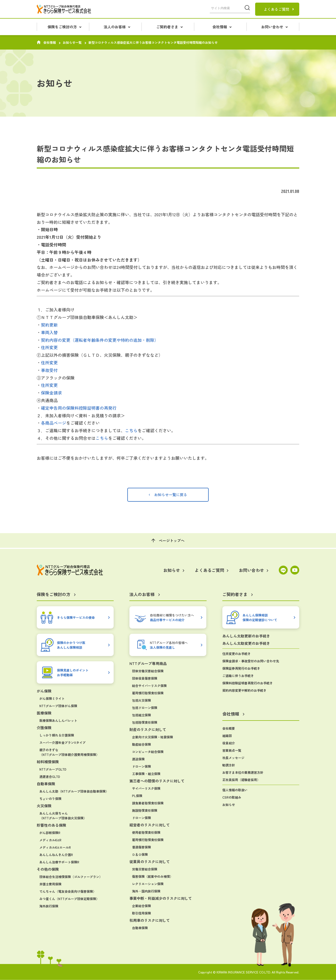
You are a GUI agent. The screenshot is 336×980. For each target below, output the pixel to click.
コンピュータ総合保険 (148, 752)
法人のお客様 (115, 27)
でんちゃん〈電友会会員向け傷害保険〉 (68, 891)
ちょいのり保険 (50, 798)
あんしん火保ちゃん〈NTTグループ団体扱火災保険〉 (63, 816)
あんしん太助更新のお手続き (246, 636)
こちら (131, 430)
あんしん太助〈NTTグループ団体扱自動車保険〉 (74, 791)
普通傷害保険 (141, 847)
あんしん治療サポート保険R (59, 862)
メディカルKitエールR (55, 847)
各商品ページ (54, 423)
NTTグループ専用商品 (148, 663)
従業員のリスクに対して (150, 862)
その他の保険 (48, 869)
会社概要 (229, 728)
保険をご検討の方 (62, 27)
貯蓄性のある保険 (51, 825)
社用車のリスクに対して (150, 920)
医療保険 (44, 713)
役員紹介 (229, 743)
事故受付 (49, 370)
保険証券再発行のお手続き (241, 668)
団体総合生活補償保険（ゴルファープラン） (71, 877)
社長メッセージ (233, 758)
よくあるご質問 (276, 9)
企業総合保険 (141, 906)
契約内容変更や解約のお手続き (244, 690)
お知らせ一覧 (72, 42)
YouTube (295, 570)
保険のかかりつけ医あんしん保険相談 (71, 645)
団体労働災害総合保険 (148, 671)
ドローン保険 (141, 766)
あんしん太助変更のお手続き (246, 643)
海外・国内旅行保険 (146, 891)
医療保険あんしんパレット (58, 720)
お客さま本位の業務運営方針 (243, 772)
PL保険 (137, 796)
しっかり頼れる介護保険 (57, 735)
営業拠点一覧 (232, 750)
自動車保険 (46, 784)
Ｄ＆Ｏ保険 (140, 854)
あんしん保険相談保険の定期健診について (260, 617)
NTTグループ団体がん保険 (58, 706)
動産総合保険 (141, 744)
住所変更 (49, 347)
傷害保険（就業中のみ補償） (153, 876)
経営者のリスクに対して (150, 825)
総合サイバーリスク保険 (149, 686)
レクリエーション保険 (148, 884)
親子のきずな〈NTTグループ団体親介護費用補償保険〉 (69, 752)
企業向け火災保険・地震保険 (153, 737)
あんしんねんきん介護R (56, 855)
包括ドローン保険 (145, 708)
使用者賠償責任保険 (146, 832)
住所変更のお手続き (237, 654)
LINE (283, 570)
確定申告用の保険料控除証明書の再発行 (79, 408)
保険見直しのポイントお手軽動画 (73, 672)
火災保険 (44, 806)
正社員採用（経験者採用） (241, 780)
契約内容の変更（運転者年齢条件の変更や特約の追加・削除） (100, 340)
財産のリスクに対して (148, 729)
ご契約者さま (167, 27)
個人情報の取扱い (235, 790)
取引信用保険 (141, 913)
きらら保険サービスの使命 (76, 617)
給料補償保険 (48, 762)
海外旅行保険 (49, 906)
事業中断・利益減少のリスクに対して (161, 898)
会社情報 (220, 27)
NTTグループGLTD (53, 769)
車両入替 (49, 332)
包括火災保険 (141, 700)
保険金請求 (51, 393)
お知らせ (229, 805)
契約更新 (49, 325)
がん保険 (44, 691)
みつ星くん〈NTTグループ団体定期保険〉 (69, 899)
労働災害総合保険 (145, 869)
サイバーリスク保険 (146, 788)
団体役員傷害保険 (145, 678)
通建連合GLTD (50, 776)
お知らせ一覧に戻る (171, 495)
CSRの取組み (232, 797)
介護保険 (44, 728)
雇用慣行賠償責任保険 (148, 693)
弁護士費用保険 (50, 884)
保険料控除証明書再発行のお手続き (248, 683)
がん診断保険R (50, 833)
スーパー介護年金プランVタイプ (62, 742)
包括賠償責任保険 (145, 722)
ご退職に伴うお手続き (238, 676)
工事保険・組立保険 (146, 774)
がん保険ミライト (52, 698)
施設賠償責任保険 (145, 810)
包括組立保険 (141, 715)
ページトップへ (172, 540)
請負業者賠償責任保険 (148, 803)
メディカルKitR (50, 840)
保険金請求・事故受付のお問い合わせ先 (251, 661)
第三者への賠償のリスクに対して (157, 781)
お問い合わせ (272, 27)
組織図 (227, 736)
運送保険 (138, 759)
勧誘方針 (229, 765)
